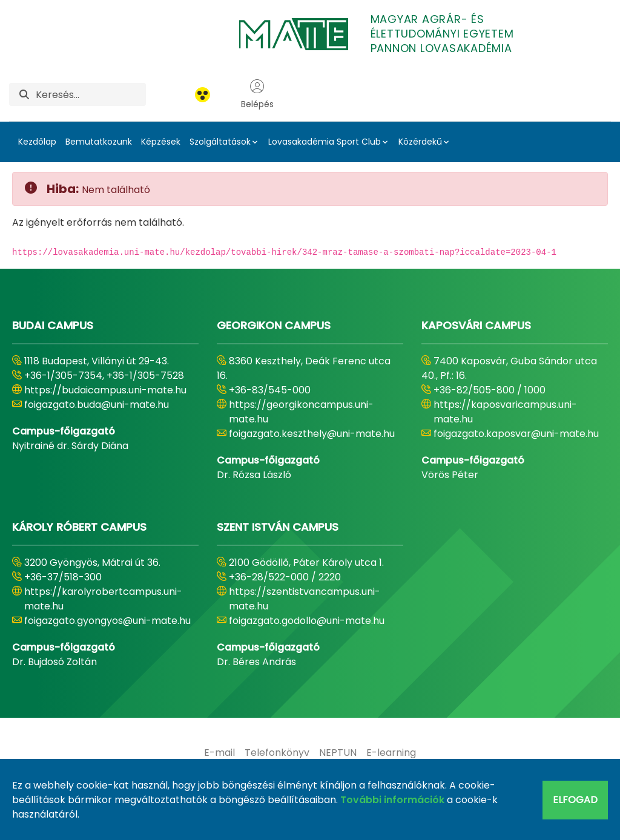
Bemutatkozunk (99, 142)
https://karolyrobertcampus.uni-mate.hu (103, 599)
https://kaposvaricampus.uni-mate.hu (505, 412)
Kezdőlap (37, 142)
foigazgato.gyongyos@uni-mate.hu (107, 621)
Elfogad (575, 800)
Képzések (161, 142)
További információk (392, 800)
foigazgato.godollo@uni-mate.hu (307, 621)
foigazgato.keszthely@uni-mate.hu (312, 434)
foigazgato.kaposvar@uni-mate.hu (516, 434)
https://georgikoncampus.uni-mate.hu (301, 412)
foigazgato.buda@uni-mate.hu (97, 405)
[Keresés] (91, 94)
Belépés (257, 94)
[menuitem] (219, 753)
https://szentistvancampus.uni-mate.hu (305, 599)
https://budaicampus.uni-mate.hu (105, 390)
